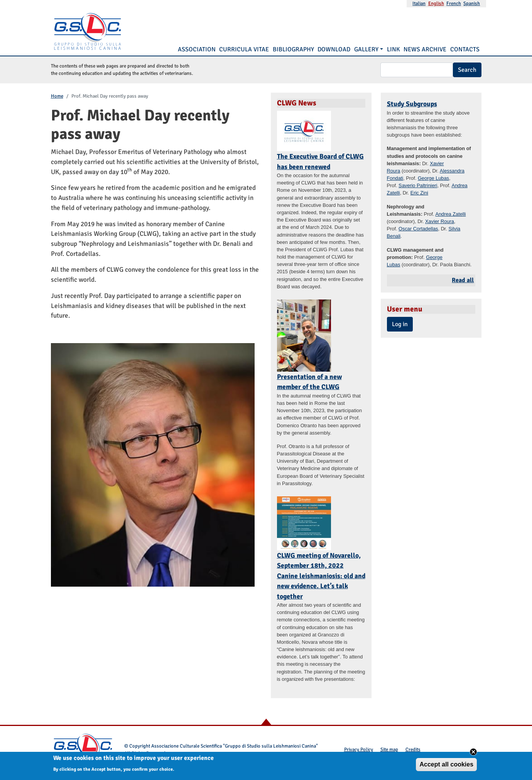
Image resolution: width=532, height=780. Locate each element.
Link (394, 49)
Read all (463, 280)
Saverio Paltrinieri (418, 185)
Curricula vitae (244, 49)
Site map (389, 750)
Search (467, 70)
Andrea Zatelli (450, 214)
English (436, 3)
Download (334, 49)
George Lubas (433, 178)
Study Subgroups (412, 104)
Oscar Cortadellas (418, 229)
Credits (413, 750)
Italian (419, 3)
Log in (400, 324)
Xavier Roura (440, 221)
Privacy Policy (359, 750)
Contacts (465, 49)
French (454, 3)
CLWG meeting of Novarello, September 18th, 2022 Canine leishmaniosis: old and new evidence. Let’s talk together (321, 576)
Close (473, 753)
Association (197, 49)
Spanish (472, 3)
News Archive (425, 49)
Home (57, 96)
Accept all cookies (446, 766)
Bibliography (293, 49)
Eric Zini (419, 193)
